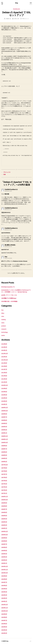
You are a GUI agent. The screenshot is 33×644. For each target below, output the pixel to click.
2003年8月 (4, 617)
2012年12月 (5, 354)
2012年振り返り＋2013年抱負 (9, 301)
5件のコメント (26, 19)
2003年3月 (4, 633)
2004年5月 (4, 589)
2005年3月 (4, 557)
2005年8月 (4, 541)
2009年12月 (5, 408)
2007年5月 (4, 481)
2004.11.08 (17, 19)
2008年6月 (4, 452)
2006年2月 (4, 525)
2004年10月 (5, 573)
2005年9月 (4, 538)
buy (2, 310)
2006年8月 (4, 506)
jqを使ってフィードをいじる (9, 295)
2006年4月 (4, 519)
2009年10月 (5, 411)
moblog (3, 320)
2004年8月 (4, 579)
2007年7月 (4, 474)
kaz (10, 19)
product (4, 326)
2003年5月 (4, 627)
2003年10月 (5, 611)
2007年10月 (5, 465)
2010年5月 (4, 392)
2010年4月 (4, 395)
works (3, 335)
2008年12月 (5, 436)
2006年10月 (5, 500)
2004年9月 (4, 576)
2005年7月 (4, 544)
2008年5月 (4, 455)
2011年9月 (4, 363)
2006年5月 (4, 516)
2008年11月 (5, 439)
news (3, 323)
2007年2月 (4, 490)
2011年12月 (5, 360)
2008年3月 (4, 458)
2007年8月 (4, 471)
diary (3, 313)
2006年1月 (4, 528)
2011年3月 (4, 382)
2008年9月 (4, 446)
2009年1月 (4, 433)
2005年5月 (4, 551)
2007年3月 (4, 487)
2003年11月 (5, 608)
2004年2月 (4, 598)
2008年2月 (4, 462)
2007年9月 (4, 468)
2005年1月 (4, 563)
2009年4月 (4, 427)
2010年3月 (4, 398)
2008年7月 (4, 449)
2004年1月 (4, 601)
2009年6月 (4, 420)
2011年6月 (4, 373)
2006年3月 (4, 522)
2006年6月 (4, 512)
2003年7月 (4, 621)
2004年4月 (4, 592)
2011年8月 (4, 366)
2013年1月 (4, 350)
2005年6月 (4, 547)
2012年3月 (4, 357)
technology (16, 9)
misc (3, 316)
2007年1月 (4, 493)
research (4, 329)
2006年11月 (5, 497)
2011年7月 (4, 369)
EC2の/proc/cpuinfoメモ (8, 287)
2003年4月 (4, 630)
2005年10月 (5, 535)
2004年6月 (4, 586)
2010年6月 (4, 389)
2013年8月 (4, 344)
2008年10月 (5, 443)
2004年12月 (5, 567)
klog (16, 3)
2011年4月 (4, 379)
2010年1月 (4, 404)
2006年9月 (4, 503)
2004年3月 (4, 595)
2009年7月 (4, 417)
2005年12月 (5, 532)
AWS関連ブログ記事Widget (9, 298)
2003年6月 (4, 624)
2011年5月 (4, 376)
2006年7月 (4, 509)
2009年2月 (4, 430)
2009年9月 (4, 414)
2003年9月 (4, 614)
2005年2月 (4, 560)
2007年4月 (4, 484)
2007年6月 (4, 478)
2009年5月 (4, 423)
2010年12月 (5, 385)
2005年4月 (4, 554)
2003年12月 (5, 605)
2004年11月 (5, 570)
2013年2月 (4, 347)
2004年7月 (4, 582)
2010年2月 (4, 401)
